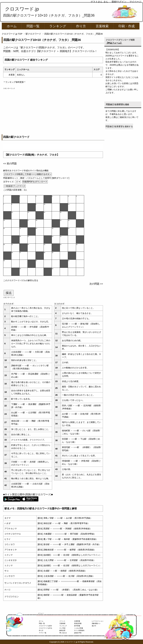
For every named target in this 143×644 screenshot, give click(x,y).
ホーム (12, 26)
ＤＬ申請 (62, 628)
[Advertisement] (53, 110)
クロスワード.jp (22, 9)
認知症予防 (78, 633)
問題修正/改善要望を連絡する (119, 126)
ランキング (58, 26)
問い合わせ (63, 633)
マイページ (135, 2)
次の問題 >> (96, 284)
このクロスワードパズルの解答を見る (21, 280)
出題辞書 (77, 621)
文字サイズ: (9, 182)
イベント (62, 621)
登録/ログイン (119, 2)
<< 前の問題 (10, 164)
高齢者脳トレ (96, 623)
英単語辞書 (78, 623)
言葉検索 (102, 26)
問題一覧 (33, 26)
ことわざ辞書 (79, 628)
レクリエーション (98, 621)
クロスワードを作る (46, 628)
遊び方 (94, 626)
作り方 (81, 26)
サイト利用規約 (79, 630)
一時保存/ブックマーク (15, 186)
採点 (9, 293)
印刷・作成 (127, 26)
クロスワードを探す (46, 626)
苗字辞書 (77, 626)
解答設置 (62, 630)
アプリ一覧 (43, 633)
